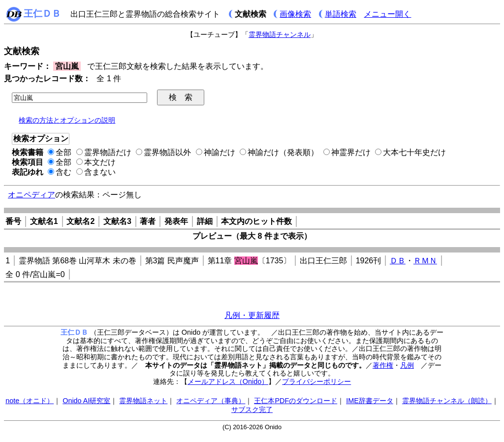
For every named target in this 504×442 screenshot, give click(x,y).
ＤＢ (398, 261)
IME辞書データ (370, 401)
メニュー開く (387, 14)
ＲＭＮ (425, 261)
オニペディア (31, 195)
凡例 (407, 365)
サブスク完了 (252, 410)
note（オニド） (30, 401)
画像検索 (295, 14)
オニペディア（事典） (211, 401)
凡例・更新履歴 (252, 315)
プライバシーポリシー (316, 381)
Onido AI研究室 (86, 401)
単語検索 (341, 14)
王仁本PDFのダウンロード (296, 401)
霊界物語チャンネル (280, 34)
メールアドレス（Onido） (228, 381)
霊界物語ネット (143, 401)
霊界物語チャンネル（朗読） (447, 401)
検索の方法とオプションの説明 (67, 120)
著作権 (383, 365)
